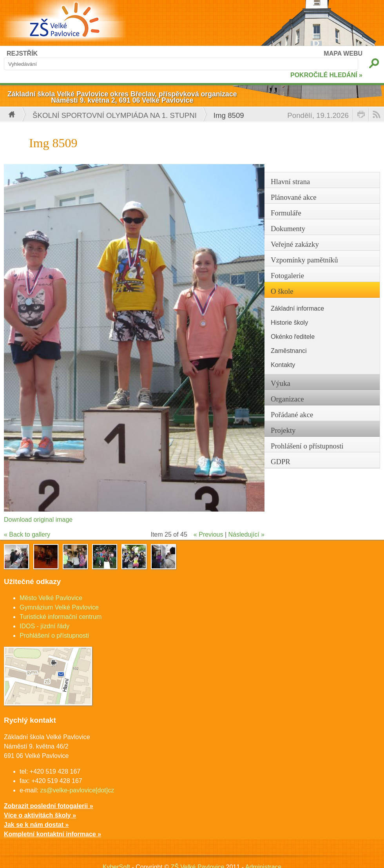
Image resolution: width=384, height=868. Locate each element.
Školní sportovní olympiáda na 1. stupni (115, 115)
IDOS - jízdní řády (44, 626)
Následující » (247, 534)
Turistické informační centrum (61, 617)
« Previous (208, 534)
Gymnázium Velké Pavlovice (59, 607)
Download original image (38, 520)
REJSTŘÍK (22, 53)
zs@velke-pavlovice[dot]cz (77, 790)
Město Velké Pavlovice (51, 598)
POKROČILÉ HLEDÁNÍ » (326, 75)
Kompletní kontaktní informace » (53, 834)
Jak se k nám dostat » (36, 825)
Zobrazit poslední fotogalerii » (49, 806)
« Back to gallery (27, 534)
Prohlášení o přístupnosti (54, 636)
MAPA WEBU (343, 53)
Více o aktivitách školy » (40, 815)
